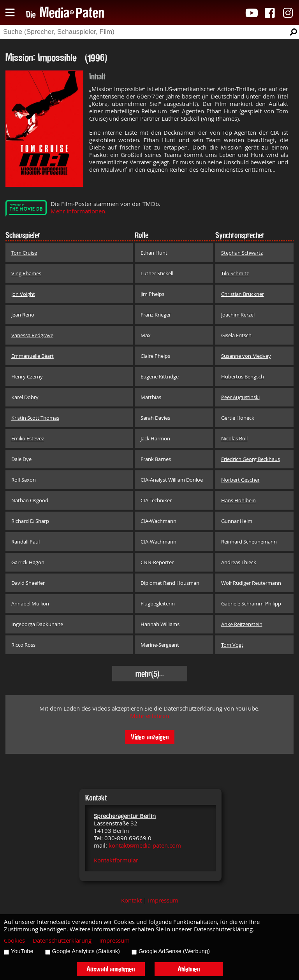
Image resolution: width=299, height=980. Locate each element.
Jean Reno (23, 315)
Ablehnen (189, 969)
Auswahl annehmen (111, 969)
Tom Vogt (232, 645)
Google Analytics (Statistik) (86, 951)
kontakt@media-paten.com (145, 845)
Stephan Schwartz (242, 253)
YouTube (22, 951)
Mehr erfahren (149, 716)
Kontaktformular (116, 860)
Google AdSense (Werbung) (174, 951)
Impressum (163, 900)
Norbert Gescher (240, 480)
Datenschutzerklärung (62, 940)
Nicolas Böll (234, 438)
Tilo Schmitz (235, 273)
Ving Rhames (26, 273)
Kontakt (131, 900)
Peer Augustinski (240, 397)
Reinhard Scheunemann (249, 542)
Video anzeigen (150, 737)
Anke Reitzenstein (242, 624)
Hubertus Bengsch (243, 377)
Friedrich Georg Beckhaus (251, 459)
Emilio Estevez (28, 438)
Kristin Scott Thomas (35, 418)
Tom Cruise (24, 253)
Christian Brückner (243, 294)
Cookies (14, 940)
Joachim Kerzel (238, 315)
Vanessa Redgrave (32, 335)
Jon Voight (23, 294)
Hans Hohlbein (238, 500)
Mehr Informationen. (79, 211)
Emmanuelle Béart (33, 356)
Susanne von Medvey (246, 356)
